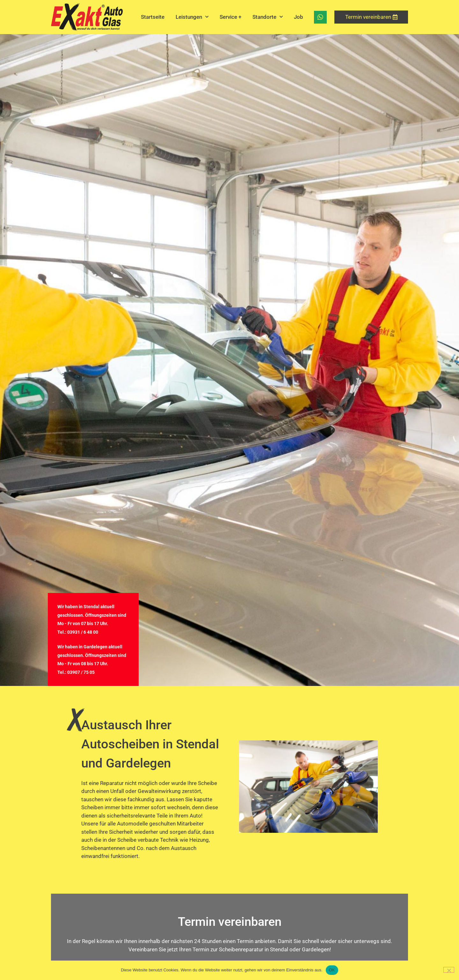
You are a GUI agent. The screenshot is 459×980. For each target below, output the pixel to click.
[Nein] (449, 970)
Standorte (268, 17)
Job (299, 17)
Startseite (153, 17)
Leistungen (192, 17)
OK (332, 970)
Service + (230, 17)
